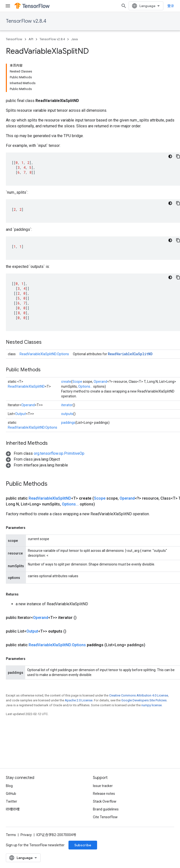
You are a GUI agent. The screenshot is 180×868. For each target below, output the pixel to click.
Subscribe (83, 845)
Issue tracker (103, 786)
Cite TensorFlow (105, 817)
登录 (171, 6)
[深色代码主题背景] (170, 156)
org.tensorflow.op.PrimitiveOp (59, 453)
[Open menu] (8, 6)
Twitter (11, 801)
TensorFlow (14, 39)
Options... (85, 386)
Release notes (104, 794)
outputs (67, 414)
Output (21, 414)
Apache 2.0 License (79, 700)
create (66, 382)
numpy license (152, 705)
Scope (77, 382)
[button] (45, 453)
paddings (68, 423)
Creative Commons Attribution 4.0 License (139, 695)
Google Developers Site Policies (144, 700)
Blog (9, 786)
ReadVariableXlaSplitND (130, 354)
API (31, 39)
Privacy (26, 835)
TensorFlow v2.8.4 (26, 21)
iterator (67, 405)
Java (74, 39)
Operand (100, 382)
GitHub (11, 794)
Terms (11, 835)
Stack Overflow (105, 801)
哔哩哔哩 (13, 809)
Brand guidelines (106, 809)
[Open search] (124, 6)
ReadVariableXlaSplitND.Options (44, 354)
